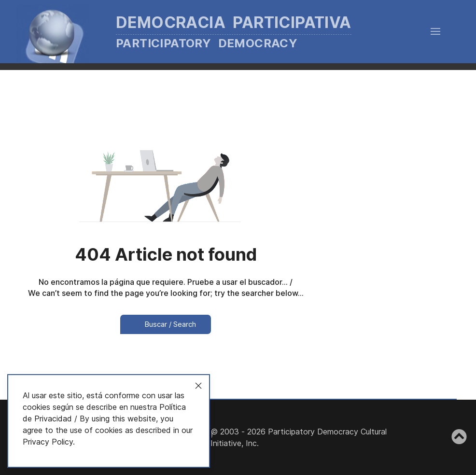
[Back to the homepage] (198, 32)
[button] (435, 31)
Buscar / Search (166, 324)
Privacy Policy (48, 442)
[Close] (198, 386)
